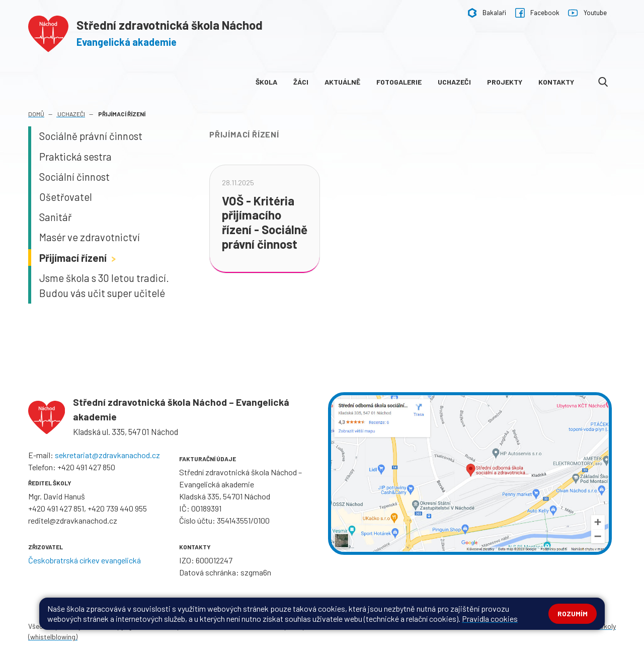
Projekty (505, 82)
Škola (266, 82)
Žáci (301, 82)
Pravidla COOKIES (354, 626)
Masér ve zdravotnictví (90, 237)
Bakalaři (487, 13)
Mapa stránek (189, 626)
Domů (36, 114)
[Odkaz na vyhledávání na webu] (603, 82)
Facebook (537, 13)
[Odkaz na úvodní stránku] (145, 32)
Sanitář (55, 217)
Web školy (601, 626)
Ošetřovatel (66, 197)
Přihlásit (228, 626)
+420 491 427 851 (56, 508)
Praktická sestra (75, 157)
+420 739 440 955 (117, 508)
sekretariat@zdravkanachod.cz (107, 455)
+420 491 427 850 (86, 467)
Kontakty (556, 82)
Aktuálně (342, 82)
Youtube (587, 13)
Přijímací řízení (79, 258)
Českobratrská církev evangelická (85, 560)
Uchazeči (454, 82)
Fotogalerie (399, 82)
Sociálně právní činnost (91, 136)
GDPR (394, 626)
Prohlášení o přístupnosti (284, 626)
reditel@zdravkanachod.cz (73, 520)
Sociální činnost (74, 177)
